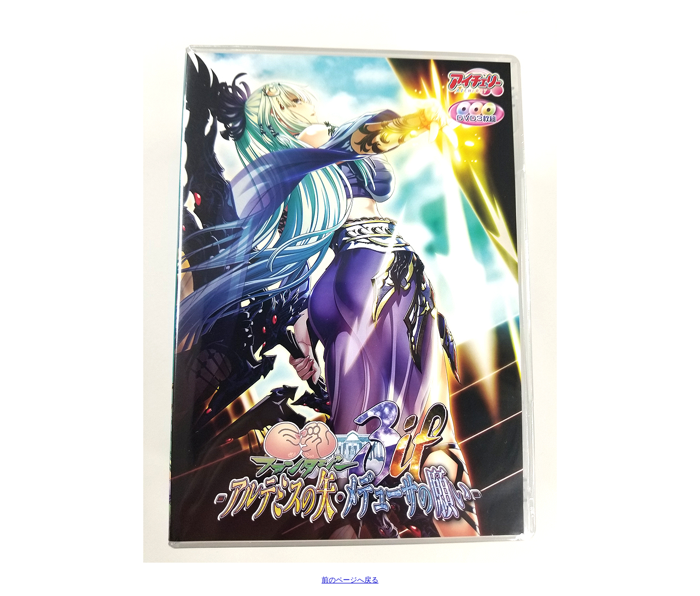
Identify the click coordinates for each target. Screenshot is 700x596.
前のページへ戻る (350, 580)
